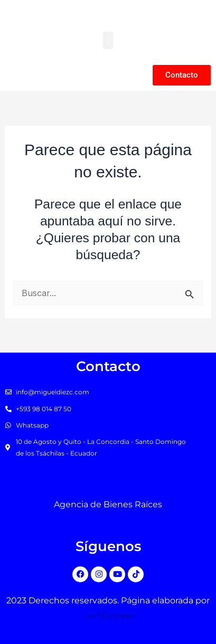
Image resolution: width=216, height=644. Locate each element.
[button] (108, 40)
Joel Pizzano (108, 616)
